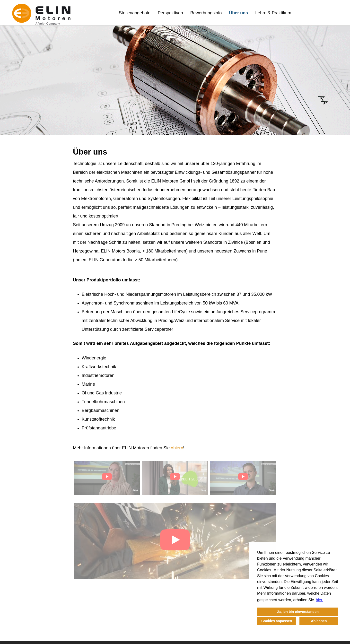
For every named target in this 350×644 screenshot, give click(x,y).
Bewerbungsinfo (206, 13)
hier (177, 448)
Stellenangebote (135, 13)
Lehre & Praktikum (273, 13)
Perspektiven (170, 13)
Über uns (238, 13)
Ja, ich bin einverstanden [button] (298, 612)
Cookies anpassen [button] (277, 621)
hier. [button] (320, 600)
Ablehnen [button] (319, 621)
